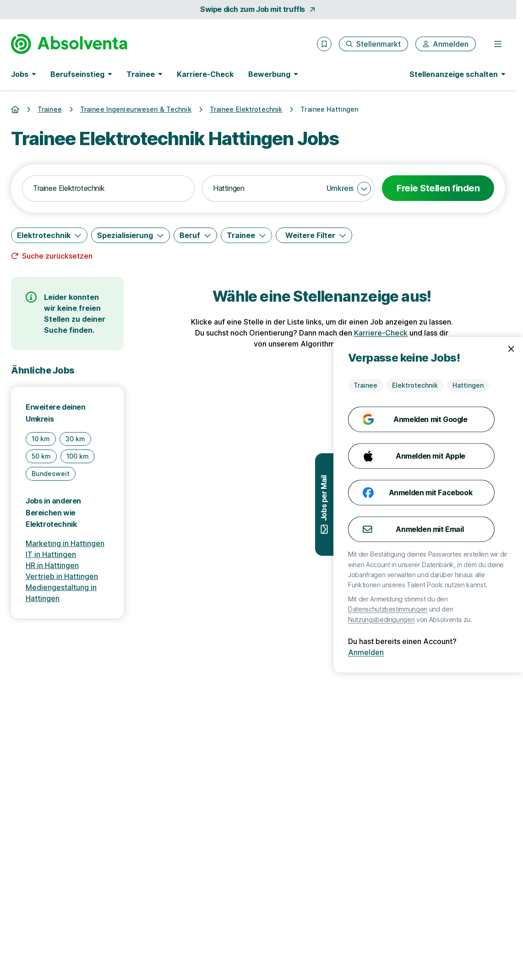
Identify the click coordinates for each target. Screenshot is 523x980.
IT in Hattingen (51, 554)
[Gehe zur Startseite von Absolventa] (69, 44)
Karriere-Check (205, 74)
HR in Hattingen (52, 565)
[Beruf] (195, 235)
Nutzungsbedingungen (424, 620)
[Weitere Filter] (314, 235)
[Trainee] (246, 235)
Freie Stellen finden (438, 188)
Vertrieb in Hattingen (62, 576)
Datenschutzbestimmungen (430, 609)
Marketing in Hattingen (65, 543)
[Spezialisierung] (131, 235)
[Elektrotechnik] (49, 235)
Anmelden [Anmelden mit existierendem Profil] (409, 652)
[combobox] (108, 189)
